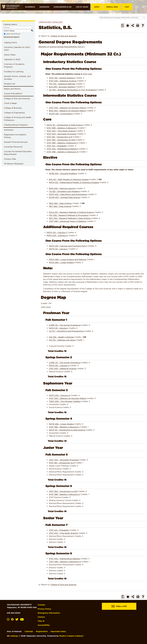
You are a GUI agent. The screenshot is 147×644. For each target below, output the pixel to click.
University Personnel (13, 147)
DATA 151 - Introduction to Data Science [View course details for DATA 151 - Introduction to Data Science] (65, 125)
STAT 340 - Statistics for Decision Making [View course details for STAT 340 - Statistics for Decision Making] (68, 108)
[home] (12, 7)
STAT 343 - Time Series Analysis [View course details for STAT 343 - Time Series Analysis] (61, 131)
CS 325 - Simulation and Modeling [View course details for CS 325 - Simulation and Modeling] (64, 191)
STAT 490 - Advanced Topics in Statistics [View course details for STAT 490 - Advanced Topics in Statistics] (68, 221)
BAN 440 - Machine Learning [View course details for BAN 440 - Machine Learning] (62, 188)
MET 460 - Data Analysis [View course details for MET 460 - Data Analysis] (60, 206)
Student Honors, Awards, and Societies (17, 78)
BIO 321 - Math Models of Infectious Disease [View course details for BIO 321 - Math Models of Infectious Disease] (69, 179)
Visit (127, 7)
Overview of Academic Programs (14, 65)
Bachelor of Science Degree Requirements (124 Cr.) (62, 47)
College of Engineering (14, 113)
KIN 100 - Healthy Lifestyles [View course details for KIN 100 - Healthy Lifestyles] (61, 337)
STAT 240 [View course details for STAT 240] (87, 74)
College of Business (13, 108)
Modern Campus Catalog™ (71, 636)
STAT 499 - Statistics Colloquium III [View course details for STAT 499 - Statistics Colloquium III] (63, 152)
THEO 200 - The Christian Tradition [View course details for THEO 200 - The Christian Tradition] (65, 401)
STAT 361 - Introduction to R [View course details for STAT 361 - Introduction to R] (59, 137)
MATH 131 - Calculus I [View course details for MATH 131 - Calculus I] (59, 249)
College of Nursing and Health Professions (18, 119)
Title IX (41, 621)
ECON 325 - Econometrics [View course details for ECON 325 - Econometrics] (61, 114)
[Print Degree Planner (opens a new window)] (123, 25)
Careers (41, 617)
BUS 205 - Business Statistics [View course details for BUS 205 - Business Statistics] (62, 87)
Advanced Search (11, 37)
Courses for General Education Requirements (18, 153)
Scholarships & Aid (63, 7)
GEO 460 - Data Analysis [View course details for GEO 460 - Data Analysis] (60, 203)
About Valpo (10, 55)
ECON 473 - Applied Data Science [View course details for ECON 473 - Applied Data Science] (65, 197)
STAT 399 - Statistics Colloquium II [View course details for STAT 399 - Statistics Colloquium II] (62, 143)
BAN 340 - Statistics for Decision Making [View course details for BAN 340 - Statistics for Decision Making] (67, 111)
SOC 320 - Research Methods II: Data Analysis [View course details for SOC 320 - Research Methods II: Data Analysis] (70, 218)
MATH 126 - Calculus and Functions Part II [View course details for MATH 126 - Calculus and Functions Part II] (68, 246)
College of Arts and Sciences (17, 99)
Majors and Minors (12, 89)
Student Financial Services (16, 142)
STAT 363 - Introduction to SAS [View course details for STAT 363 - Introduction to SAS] (61, 140)
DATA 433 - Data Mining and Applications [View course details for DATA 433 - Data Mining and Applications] (68, 194)
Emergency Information (49, 613)
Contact (42, 605)
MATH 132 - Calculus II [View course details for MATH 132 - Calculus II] (57, 233)
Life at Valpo (82, 7)
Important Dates (58, 631)
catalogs (14, 636)
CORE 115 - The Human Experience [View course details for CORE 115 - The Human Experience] (65, 363)
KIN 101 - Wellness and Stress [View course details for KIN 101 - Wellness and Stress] (62, 340)
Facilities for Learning (14, 72)
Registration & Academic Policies (15, 136)
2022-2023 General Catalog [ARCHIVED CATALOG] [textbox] (119, 18)
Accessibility (44, 625)
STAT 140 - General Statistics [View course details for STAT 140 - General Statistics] (62, 78)
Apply (97, 7)
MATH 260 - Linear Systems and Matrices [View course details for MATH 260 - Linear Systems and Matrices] (68, 259)
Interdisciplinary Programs (16, 125)
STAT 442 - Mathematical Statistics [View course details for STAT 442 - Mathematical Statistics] (62, 149)
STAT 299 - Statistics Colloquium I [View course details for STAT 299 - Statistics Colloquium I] (62, 128)
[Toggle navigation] (137, 7)
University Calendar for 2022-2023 (17, 49)
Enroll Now (112, 7)
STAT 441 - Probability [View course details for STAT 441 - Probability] (57, 146)
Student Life (10, 84)
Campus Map (10, 159)
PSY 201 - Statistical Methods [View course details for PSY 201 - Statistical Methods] (62, 84)
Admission (44, 7)
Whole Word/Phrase (13, 34)
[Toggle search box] (143, 7)
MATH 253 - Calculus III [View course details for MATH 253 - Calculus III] (57, 236)
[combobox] (122, 18)
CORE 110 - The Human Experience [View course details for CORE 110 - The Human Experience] (65, 325)
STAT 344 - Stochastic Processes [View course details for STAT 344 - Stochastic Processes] (61, 134)
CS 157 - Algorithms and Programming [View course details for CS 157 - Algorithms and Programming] (66, 331)
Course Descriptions (13, 94)
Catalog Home (10, 43)
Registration (42, 631)
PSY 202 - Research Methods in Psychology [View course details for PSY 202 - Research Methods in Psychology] (69, 215)
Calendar (29, 631)
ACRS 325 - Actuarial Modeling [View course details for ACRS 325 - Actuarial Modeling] (63, 174)
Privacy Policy (45, 609)
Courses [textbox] (7, 27)
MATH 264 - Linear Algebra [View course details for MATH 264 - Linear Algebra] (61, 262)
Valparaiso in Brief (12, 59)
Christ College (10, 103)
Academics (30, 7)
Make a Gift (119, 606)
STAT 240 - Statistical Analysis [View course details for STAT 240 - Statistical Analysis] (63, 81)
